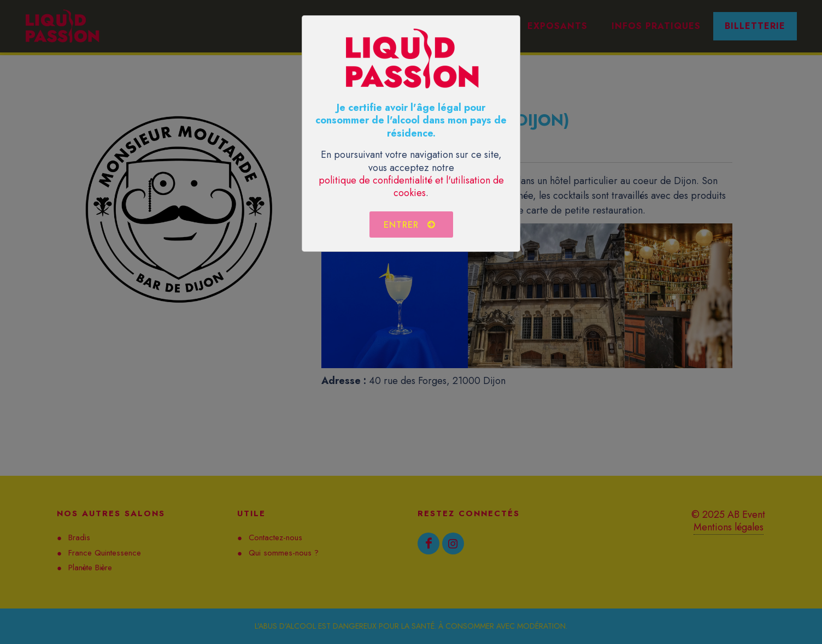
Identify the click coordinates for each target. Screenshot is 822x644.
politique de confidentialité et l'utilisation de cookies (411, 187)
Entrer (410, 224)
